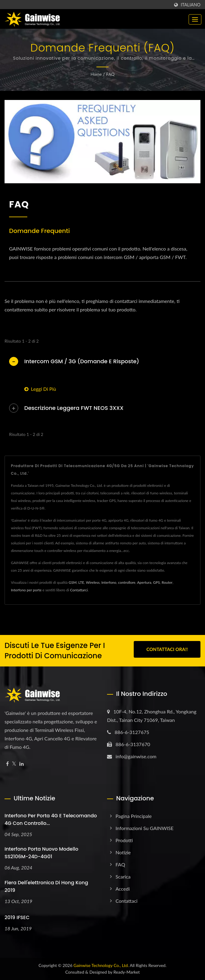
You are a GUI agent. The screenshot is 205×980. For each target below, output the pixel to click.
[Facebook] (7, 764)
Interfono (109, 582)
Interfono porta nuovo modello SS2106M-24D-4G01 (41, 853)
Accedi (123, 889)
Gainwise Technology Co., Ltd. (101, 965)
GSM (72, 582)
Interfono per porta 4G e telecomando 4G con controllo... (51, 819)
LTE (81, 582)
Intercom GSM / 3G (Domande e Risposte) (82, 361)
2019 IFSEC (17, 917)
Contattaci (126, 901)
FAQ (110, 74)
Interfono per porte (26, 590)
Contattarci (79, 590)
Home (96, 74)
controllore (127, 582)
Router (167, 582)
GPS (156, 582)
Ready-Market (127, 972)
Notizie (123, 852)
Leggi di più (40, 389)
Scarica (123, 877)
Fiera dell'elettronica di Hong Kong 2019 (46, 886)
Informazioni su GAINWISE (145, 828)
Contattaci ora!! (167, 650)
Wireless (93, 582)
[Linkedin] (22, 764)
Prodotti (124, 840)
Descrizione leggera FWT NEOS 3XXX (74, 408)
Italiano (191, 5)
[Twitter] (14, 764)
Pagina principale (134, 816)
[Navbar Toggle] (195, 19)
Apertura (144, 582)
